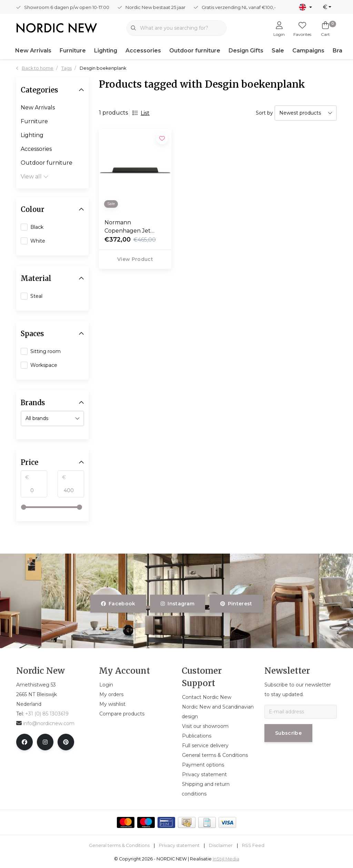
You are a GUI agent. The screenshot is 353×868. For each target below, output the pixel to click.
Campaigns (308, 51)
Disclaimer (221, 845)
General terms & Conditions (119, 845)
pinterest (236, 604)
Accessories (143, 51)
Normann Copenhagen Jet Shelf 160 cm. (128, 227)
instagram (178, 604)
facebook (118, 604)
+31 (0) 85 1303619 (47, 714)
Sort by (264, 113)
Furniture (73, 51)
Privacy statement (179, 845)
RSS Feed (253, 845)
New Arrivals (33, 51)
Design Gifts (246, 51)
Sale (278, 51)
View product (135, 259)
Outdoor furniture (195, 51)
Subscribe (288, 733)
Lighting (106, 51)
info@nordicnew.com (45, 723)
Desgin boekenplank (103, 68)
